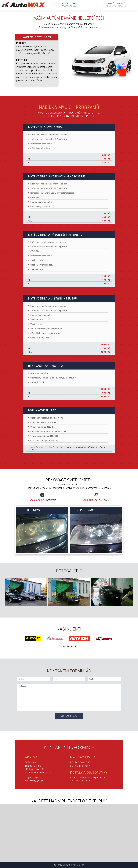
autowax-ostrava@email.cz (115, 6)
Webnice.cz (78, 865)
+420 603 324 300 (69, 6)
